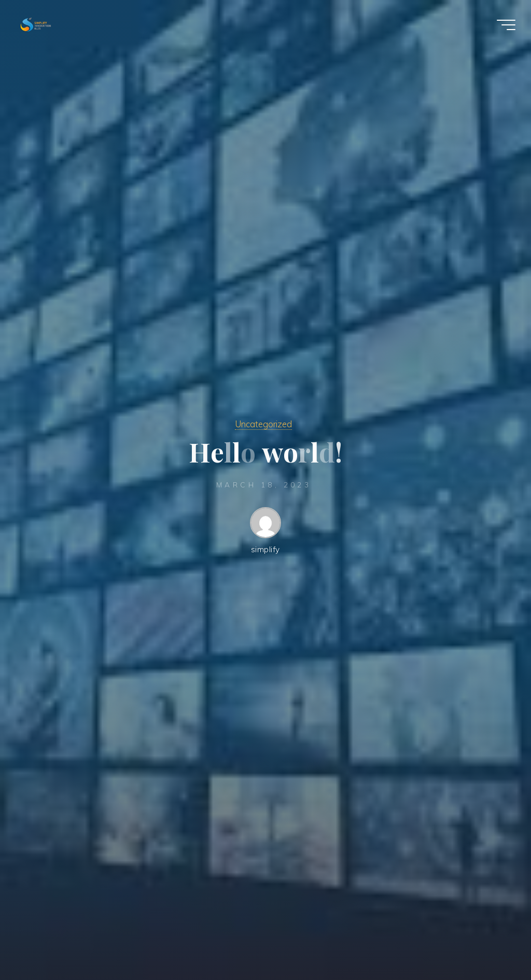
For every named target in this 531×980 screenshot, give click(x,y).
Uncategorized (263, 424)
